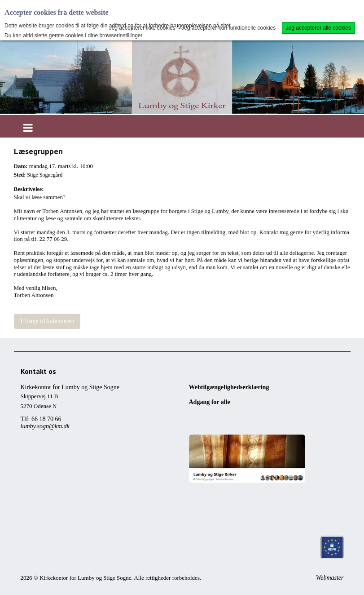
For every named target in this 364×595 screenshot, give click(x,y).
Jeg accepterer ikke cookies (142, 28)
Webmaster (330, 578)
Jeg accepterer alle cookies (318, 28)
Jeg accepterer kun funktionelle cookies (228, 28)
